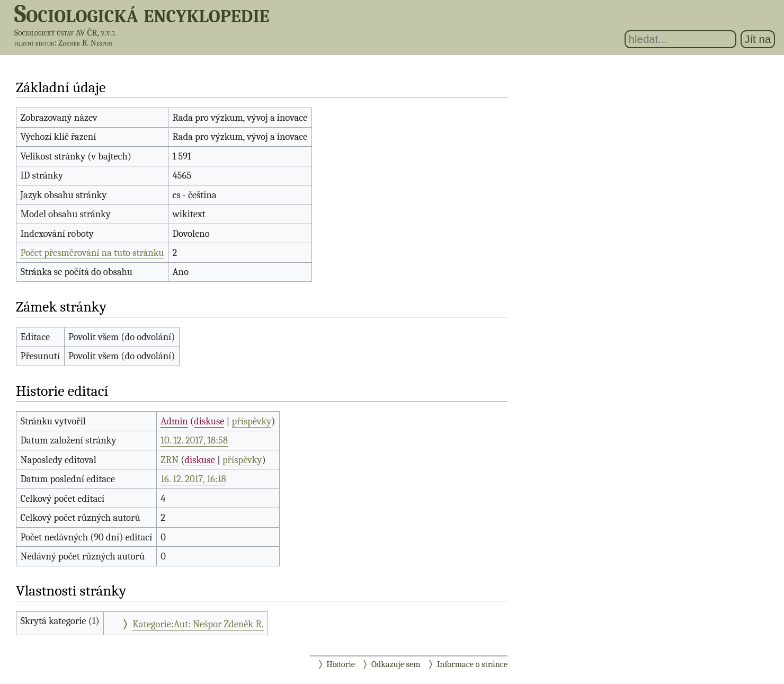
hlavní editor (34, 43)
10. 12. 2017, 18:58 (194, 440)
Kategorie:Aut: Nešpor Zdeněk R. (198, 624)
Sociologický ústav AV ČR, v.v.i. (65, 33)
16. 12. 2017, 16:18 (193, 479)
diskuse (209, 421)
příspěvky (252, 421)
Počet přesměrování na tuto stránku (92, 253)
